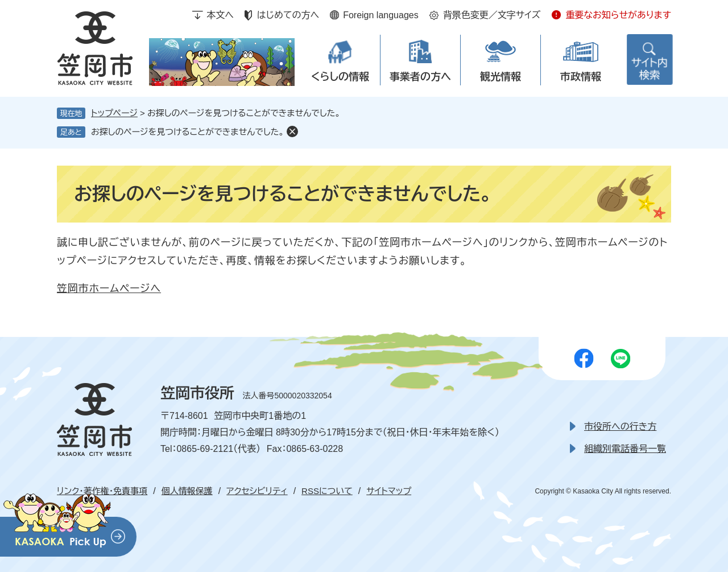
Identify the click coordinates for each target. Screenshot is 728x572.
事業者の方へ (420, 77)
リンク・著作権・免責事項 (102, 491)
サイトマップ (389, 491)
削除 (292, 131)
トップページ (114, 113)
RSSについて (327, 491)
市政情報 (581, 77)
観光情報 (500, 77)
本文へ (220, 15)
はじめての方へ (288, 15)
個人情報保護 (187, 491)
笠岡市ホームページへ (109, 289)
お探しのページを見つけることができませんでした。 (187, 132)
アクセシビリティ (257, 491)
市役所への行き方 (620, 427)
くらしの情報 (340, 77)
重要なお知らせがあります (618, 15)
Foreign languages (381, 15)
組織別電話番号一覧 (625, 449)
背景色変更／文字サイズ (492, 15)
